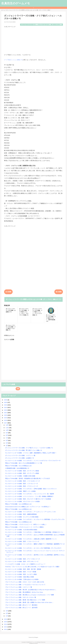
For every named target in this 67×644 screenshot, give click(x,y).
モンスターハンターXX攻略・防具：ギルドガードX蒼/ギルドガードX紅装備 (28, 499)
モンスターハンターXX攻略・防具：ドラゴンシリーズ (22, 486)
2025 (6, 402)
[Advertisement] (33, 40)
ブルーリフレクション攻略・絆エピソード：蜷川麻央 (21, 605)
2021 (6, 413)
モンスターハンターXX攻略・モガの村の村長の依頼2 (21, 530)
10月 (7, 430)
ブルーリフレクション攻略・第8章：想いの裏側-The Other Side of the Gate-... (29, 602)
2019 (6, 418)
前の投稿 (59, 292)
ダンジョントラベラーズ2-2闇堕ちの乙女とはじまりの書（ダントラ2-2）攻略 (41, 25)
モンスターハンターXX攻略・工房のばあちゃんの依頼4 (22, 579)
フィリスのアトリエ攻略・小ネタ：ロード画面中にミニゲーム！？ (25, 564)
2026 (6, 400)
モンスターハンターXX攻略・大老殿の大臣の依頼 (20, 476)
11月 (7, 428)
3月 (7, 611)
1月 (7, 616)
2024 (6, 405)
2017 (6, 423)
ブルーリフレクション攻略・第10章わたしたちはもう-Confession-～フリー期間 (30, 595)
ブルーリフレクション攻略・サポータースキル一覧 (21, 597)
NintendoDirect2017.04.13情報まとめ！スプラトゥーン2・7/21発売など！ (28, 507)
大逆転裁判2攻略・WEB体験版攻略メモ (17, 468)
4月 (7, 445)
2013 (6, 627)
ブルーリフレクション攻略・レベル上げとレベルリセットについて (25, 585)
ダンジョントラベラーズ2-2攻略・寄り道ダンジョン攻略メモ (24, 450)
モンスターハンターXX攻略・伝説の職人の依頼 (19, 577)
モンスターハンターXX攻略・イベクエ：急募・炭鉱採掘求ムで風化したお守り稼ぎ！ (31, 453)
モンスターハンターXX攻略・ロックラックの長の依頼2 (22, 517)
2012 (6, 629)
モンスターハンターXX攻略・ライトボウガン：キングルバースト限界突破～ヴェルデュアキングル (35, 519)
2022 (6, 410)
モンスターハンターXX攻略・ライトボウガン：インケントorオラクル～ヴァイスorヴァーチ (33, 461)
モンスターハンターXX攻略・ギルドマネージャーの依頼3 (23, 501)
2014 (6, 624)
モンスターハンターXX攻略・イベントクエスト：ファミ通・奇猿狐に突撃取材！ (30, 496)
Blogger (36, 637)
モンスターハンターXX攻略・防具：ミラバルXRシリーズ (22, 481)
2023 (6, 407)
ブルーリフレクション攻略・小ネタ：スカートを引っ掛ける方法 (25, 582)
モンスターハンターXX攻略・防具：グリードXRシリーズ (22, 559)
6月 (7, 440)
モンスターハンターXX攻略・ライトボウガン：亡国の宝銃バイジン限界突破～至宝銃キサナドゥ (34, 532)
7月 (7, 438)
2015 (6, 622)
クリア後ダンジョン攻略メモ (13, 60)
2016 (6, 619)
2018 (6, 420)
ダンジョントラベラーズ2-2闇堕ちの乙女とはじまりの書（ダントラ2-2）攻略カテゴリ (33, 299)
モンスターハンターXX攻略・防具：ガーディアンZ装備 (22, 471)
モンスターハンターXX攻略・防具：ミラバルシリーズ (22, 484)
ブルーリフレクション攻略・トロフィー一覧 (19, 587)
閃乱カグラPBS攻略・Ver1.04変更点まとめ (18, 522)
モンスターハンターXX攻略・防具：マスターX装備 (21, 572)
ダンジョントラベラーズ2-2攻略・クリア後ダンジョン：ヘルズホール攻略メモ (29, 448)
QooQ (36, 643)
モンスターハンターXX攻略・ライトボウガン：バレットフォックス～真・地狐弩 (30, 494)
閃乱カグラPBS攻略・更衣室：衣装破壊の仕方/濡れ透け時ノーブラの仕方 (28, 478)
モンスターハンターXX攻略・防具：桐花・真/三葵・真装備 (23, 569)
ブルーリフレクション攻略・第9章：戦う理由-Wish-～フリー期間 (25, 600)
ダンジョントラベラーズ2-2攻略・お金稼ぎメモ (20, 458)
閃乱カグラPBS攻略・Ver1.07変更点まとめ (18, 466)
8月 (7, 435)
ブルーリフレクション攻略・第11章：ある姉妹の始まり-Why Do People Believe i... (31, 590)
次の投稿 (8, 292)
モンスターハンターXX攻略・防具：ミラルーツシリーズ (22, 541)
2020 (6, 415)
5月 (7, 443)
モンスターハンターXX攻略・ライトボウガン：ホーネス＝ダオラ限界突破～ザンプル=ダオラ (33, 548)
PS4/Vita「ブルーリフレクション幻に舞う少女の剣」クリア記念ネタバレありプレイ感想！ (33, 567)
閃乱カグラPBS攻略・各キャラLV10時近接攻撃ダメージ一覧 (24, 463)
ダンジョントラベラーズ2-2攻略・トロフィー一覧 (20, 455)
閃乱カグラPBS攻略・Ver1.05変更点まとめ (18, 509)
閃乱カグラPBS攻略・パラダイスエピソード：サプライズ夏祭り (25, 527)
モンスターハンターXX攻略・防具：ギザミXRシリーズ (22, 561)
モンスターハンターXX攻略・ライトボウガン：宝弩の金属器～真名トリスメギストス (31, 489)
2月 (7, 613)
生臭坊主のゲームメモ (16, 3)
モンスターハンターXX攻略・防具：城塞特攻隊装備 (21, 514)
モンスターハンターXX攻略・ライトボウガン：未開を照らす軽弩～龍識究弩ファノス (31, 539)
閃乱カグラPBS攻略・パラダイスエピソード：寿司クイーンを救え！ (26, 524)
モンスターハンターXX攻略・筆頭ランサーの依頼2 (21, 491)
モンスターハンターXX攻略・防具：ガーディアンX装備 (22, 473)
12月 (7, 425)
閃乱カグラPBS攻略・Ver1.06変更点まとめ (18, 504)
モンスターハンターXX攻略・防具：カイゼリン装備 (21, 574)
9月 (7, 433)
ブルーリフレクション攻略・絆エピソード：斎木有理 (21, 608)
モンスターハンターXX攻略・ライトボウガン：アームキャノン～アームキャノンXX (30, 512)
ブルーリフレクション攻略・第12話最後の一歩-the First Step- (24, 592)
